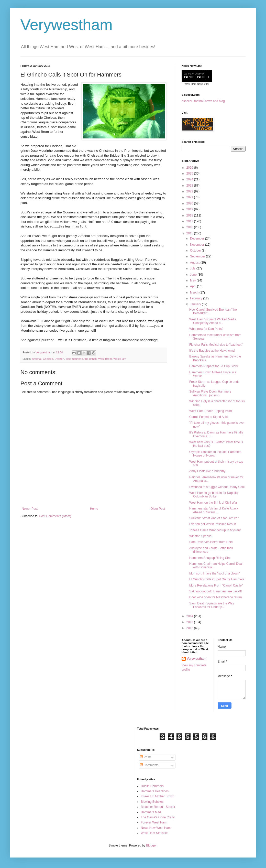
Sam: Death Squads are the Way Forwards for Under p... (212, 605)
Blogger (151, 845)
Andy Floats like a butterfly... (208, 471)
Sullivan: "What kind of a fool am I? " (214, 518)
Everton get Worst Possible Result (213, 524)
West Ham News (194, 84)
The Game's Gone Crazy (158, 817)
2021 (190, 197)
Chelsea (48, 359)
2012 (190, 628)
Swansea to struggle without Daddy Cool (217, 487)
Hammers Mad (151, 812)
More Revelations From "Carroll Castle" (216, 585)
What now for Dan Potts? (206, 329)
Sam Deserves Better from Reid (211, 542)
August (195, 263)
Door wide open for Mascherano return (215, 597)
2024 (190, 179)
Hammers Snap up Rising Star (210, 558)
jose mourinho (74, 359)
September (198, 256)
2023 (190, 186)
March (195, 292)
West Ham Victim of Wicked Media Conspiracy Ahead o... (213, 321)
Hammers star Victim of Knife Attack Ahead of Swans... (214, 510)
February (197, 298)
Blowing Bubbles (152, 802)
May (193, 280)
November (198, 245)
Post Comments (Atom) (55, 516)
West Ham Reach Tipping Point (211, 411)
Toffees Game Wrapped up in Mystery (215, 530)
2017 (190, 221)
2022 (190, 191)
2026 (190, 168)
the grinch (91, 359)
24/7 (206, 84)
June (194, 275)
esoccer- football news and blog (203, 101)
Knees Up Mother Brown (158, 796)
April (193, 286)
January (196, 304)
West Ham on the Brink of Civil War (213, 503)
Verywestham (66, 25)
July (193, 268)
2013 (190, 622)
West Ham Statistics (155, 833)
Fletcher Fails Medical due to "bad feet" (216, 345)
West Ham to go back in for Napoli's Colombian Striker (214, 495)
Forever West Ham (154, 822)
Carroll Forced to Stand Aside (209, 417)
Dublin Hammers (152, 786)
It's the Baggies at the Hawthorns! (212, 351)
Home (94, 509)
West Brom (105, 359)
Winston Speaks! (201, 536)
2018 (190, 215)
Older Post (158, 509)
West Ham (120, 359)
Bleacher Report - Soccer (158, 807)
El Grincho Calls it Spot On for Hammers (217, 579)
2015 (190, 233)
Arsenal (37, 359)
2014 (190, 616)
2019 (190, 209)
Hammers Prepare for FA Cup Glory (214, 366)
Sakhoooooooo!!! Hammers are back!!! (215, 591)
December (198, 238)
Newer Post (30, 509)
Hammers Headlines (155, 791)
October (196, 251)
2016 (190, 227)
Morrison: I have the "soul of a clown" (214, 573)
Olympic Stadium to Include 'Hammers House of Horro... (215, 454)
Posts (146, 757)
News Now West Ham (156, 828)
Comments (149, 765)
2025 (190, 173)
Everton (59, 359)
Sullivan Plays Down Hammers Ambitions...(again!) (210, 393)
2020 (190, 203)
